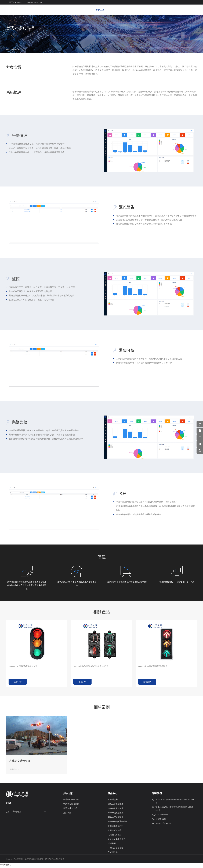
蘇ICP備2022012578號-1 (54, 861)
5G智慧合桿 (113, 801)
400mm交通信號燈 (116, 819)
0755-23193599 (160, 816)
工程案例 (135, 10)
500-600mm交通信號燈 (117, 823)
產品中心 (117, 10)
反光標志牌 (113, 854)
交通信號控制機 (115, 832)
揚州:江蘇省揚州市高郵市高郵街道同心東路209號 (173, 810)
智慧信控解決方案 (71, 801)
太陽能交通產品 (115, 837)
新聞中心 (152, 10)
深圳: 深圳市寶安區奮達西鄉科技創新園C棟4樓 (173, 803)
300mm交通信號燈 (116, 815)
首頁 (85, 10)
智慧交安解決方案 (71, 806)
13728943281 (159, 821)
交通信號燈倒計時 (116, 828)
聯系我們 (169, 10)
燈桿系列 (112, 845)
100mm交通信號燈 (116, 806)
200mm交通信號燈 (116, 810)
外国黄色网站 (5, 867)
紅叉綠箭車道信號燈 (117, 841)
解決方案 (100, 10)
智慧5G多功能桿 (70, 810)
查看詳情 (18, 684)
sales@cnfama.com (162, 825)
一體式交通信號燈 (116, 850)
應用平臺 (67, 815)
